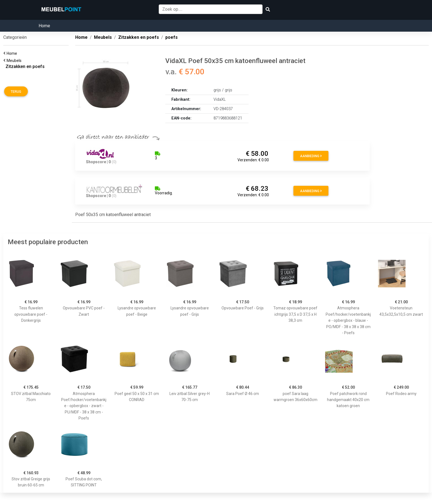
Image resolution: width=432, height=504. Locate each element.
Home (44, 26)
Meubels (15, 61)
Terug (16, 92)
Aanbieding (311, 156)
